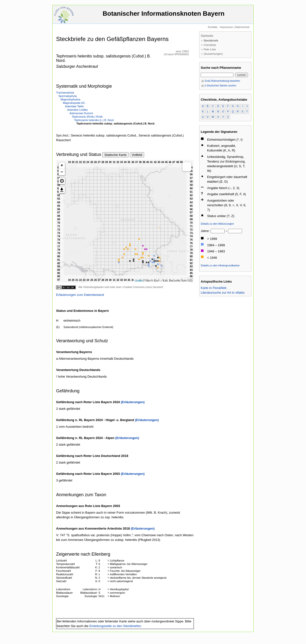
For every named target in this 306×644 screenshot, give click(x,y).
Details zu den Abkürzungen (217, 224)
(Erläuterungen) (133, 402)
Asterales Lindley (77, 110)
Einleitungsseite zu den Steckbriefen (115, 626)
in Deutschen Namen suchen (219, 86)
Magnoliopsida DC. (74, 103)
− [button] (62, 172)
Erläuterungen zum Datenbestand (80, 295)
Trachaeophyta (65, 93)
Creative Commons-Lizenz (138, 287)
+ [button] (62, 165)
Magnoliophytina (70, 99)
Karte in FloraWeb (214, 288)
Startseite (207, 36)
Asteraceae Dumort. (81, 113)
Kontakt (212, 27)
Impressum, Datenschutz (235, 27)
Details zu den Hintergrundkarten (220, 265)
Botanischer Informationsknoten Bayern (164, 16)
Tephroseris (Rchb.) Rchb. (88, 117)
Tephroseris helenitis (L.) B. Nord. (94, 120)
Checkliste (210, 45)
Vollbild (137, 155)
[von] (218, 231)
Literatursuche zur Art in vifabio (223, 293)
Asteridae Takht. (75, 106)
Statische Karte (115, 155)
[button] (62, 181)
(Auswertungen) (213, 54)
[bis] (235, 231)
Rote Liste (210, 49)
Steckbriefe (211, 41)
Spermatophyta (68, 96)
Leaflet (139, 281)
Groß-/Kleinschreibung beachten (221, 81)
